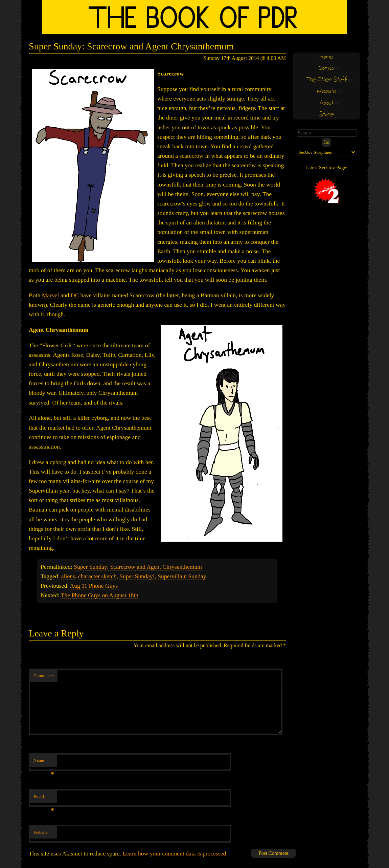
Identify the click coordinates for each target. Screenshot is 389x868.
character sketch (97, 576)
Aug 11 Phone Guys (94, 586)
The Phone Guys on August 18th (100, 595)
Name (44, 762)
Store (327, 115)
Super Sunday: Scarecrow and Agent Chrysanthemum (138, 567)
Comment (44, 676)
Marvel (51, 295)
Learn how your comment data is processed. (175, 853)
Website (41, 832)
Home (326, 57)
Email (44, 798)
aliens (68, 576)
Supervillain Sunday (182, 576)
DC (75, 295)
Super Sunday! (137, 576)
